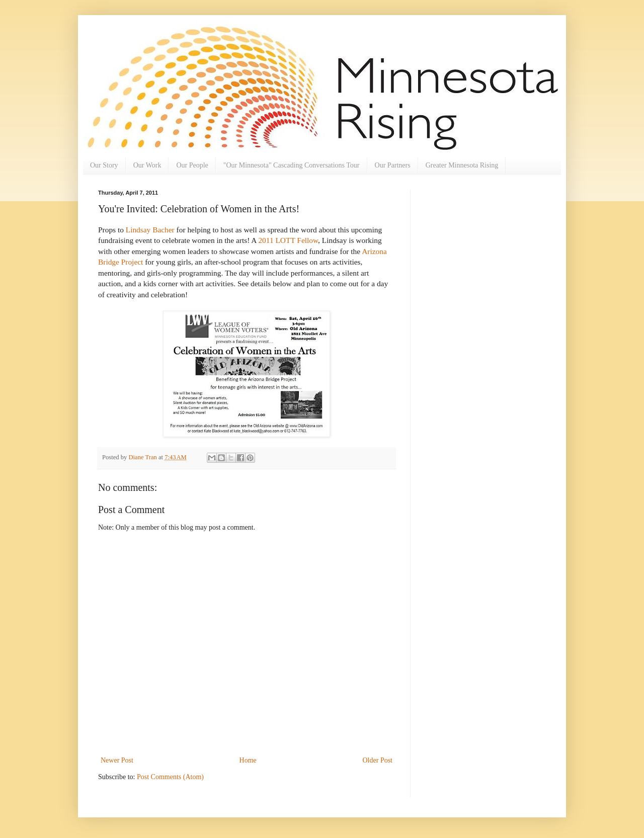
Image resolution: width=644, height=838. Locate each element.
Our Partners (393, 165)
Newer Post (117, 760)
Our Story (104, 165)
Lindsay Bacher (150, 230)
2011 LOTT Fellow (288, 240)
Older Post (378, 760)
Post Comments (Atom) (170, 777)
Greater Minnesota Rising (462, 165)
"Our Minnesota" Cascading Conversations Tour (292, 165)
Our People (192, 165)
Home (248, 760)
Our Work (147, 165)
